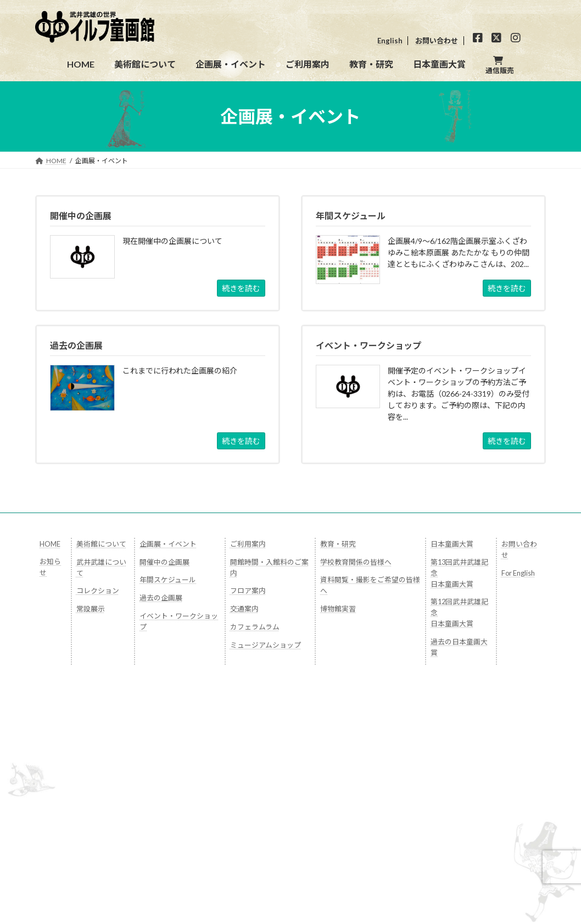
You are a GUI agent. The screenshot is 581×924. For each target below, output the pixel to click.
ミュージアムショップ (266, 645)
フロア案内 (248, 591)
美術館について (101, 544)
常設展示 (91, 609)
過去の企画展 (161, 598)
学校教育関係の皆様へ (356, 562)
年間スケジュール (168, 580)
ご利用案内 (248, 544)
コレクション (98, 591)
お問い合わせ (437, 41)
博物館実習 (338, 609)
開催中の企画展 (164, 562)
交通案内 (244, 609)
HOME (50, 544)
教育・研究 (338, 544)
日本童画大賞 (452, 544)
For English (518, 573)
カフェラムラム (255, 627)
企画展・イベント (168, 544)
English (390, 41)
